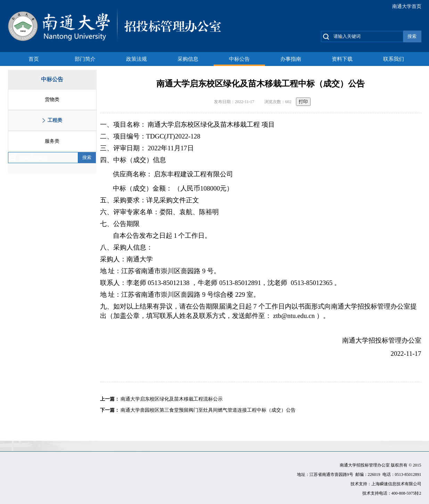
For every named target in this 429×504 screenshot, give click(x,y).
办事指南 (291, 59)
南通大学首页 (407, 6)
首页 (34, 59)
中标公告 (239, 59)
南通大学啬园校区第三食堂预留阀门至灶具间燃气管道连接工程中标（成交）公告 (208, 410)
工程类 (55, 120)
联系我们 (394, 59)
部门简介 (85, 59)
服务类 (52, 141)
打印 (303, 102)
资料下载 (342, 59)
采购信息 (188, 59)
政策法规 (137, 59)
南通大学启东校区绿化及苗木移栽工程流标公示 (172, 399)
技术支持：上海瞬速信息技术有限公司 (386, 484)
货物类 (52, 99)
